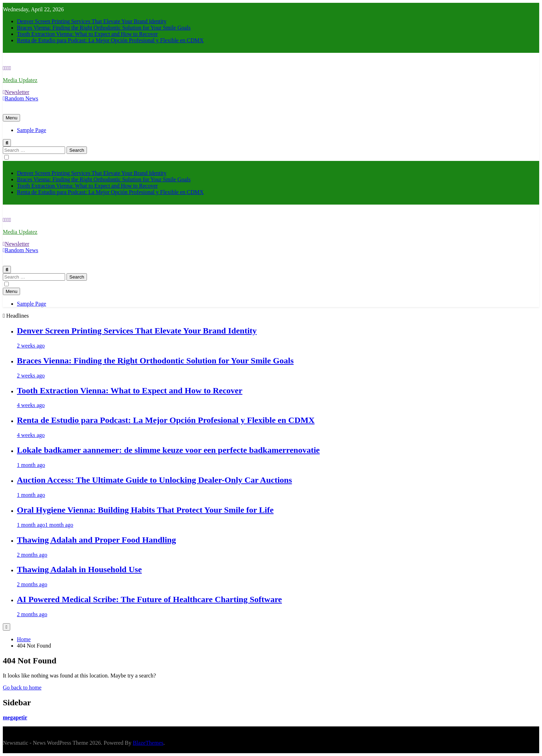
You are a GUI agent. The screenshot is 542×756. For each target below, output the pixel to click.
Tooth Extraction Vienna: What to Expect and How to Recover (87, 34)
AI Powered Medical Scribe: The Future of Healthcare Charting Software (149, 599)
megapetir (15, 717)
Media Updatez (20, 80)
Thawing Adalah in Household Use (79, 569)
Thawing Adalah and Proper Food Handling (96, 540)
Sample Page (31, 130)
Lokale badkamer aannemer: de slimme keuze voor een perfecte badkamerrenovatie (168, 450)
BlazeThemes (148, 743)
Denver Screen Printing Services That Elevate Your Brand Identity (92, 21)
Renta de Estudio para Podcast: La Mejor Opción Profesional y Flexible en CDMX (110, 40)
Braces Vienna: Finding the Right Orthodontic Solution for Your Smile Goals (104, 28)
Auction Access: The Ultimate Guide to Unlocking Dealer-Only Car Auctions (155, 480)
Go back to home (22, 688)
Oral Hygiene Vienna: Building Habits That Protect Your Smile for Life (145, 510)
